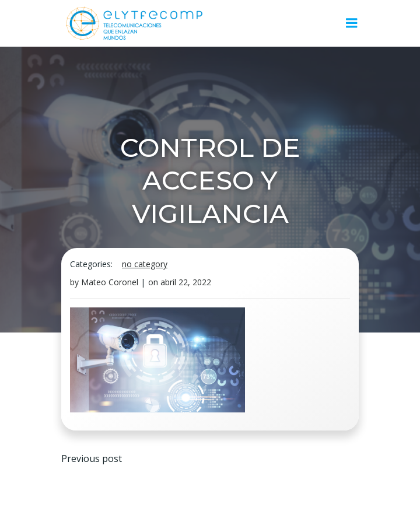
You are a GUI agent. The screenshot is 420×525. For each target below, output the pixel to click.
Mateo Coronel (110, 282)
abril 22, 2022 (186, 282)
